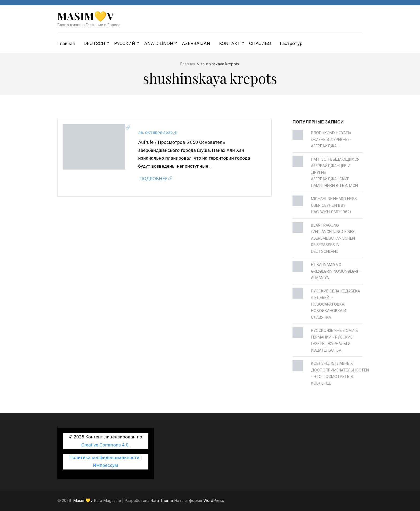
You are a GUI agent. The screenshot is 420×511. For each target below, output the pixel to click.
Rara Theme (162, 500)
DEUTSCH (94, 43)
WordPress (214, 500)
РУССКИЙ (125, 43)
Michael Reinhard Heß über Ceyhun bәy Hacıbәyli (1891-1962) (334, 205)
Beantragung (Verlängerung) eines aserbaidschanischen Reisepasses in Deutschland (333, 238)
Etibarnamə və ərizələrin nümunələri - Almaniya (336, 271)
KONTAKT (230, 43)
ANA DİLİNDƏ (159, 43)
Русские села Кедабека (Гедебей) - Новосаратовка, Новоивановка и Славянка (335, 304)
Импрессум (105, 465)
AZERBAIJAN (196, 43)
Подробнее (154, 179)
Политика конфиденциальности (104, 457)
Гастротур (291, 43)
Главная (66, 43)
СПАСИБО (260, 43)
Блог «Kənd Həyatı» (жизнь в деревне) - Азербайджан (331, 139)
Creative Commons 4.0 (105, 445)
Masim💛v (86, 16)
